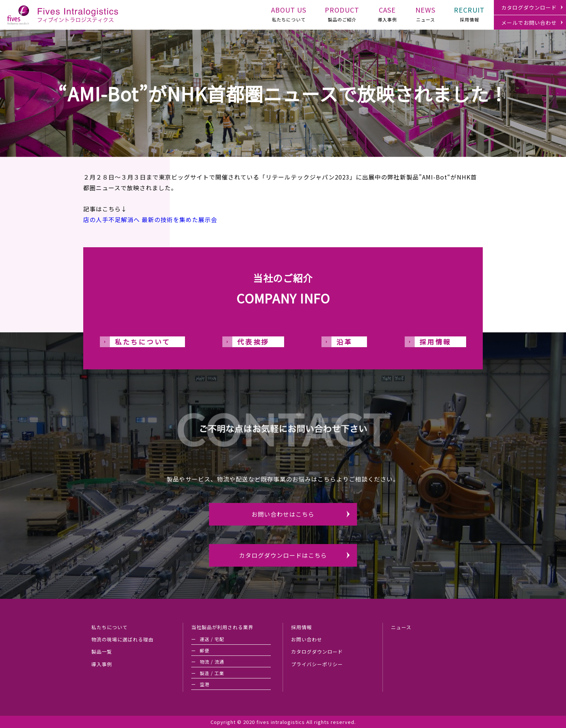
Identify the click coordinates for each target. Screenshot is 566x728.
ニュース (425, 13)
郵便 (205, 650)
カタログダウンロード (529, 7)
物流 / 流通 (212, 662)
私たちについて (289, 13)
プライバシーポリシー (317, 664)
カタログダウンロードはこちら (283, 555)
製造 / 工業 (212, 673)
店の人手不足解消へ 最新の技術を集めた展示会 (150, 219)
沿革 (344, 342)
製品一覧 (102, 652)
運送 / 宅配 (212, 639)
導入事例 (387, 13)
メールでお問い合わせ (529, 23)
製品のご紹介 (342, 13)
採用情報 (469, 13)
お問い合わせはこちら (283, 514)
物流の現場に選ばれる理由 (122, 639)
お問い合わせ (307, 639)
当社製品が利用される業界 (222, 627)
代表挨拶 (253, 342)
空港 (205, 684)
